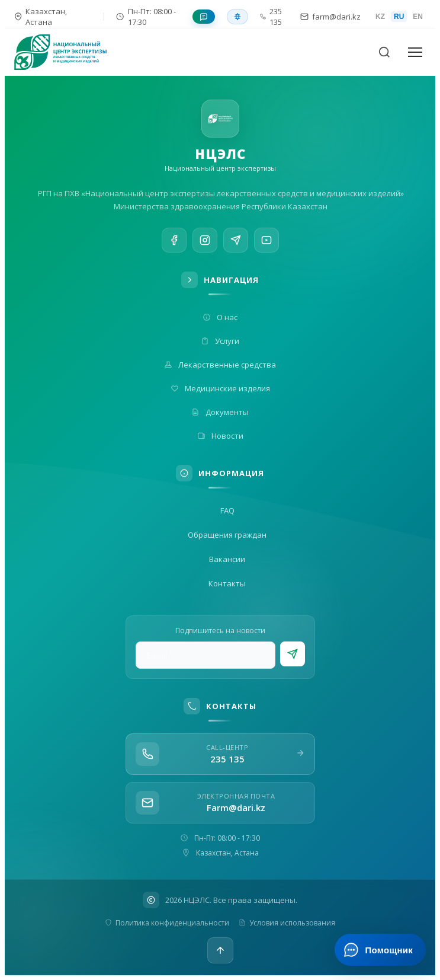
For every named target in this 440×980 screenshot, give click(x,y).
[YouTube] (266, 244)
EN (418, 17)
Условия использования (287, 923)
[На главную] (68, 52)
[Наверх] (220, 950)
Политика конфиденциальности (167, 923)
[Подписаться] (293, 654)
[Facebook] (174, 240)
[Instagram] (205, 241)
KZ (380, 17)
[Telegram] (236, 242)
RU (399, 17)
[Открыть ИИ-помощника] (380, 950)
